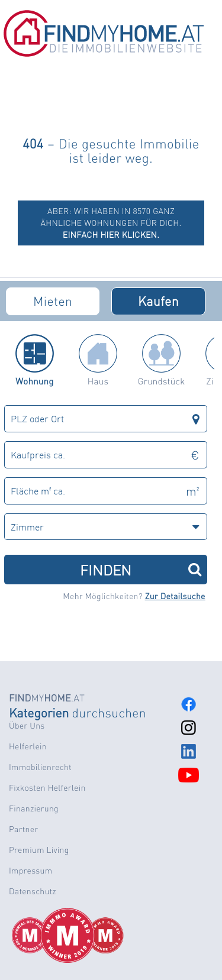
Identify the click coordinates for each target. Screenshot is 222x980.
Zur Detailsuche (175, 596)
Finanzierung (34, 808)
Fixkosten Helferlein (47, 788)
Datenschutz (33, 891)
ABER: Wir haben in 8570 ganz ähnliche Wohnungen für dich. (111, 223)
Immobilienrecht (40, 767)
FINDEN (141, 569)
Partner (23, 829)
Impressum (30, 871)
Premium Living (39, 850)
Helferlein (28, 746)
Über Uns (27, 726)
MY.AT (47, 698)
